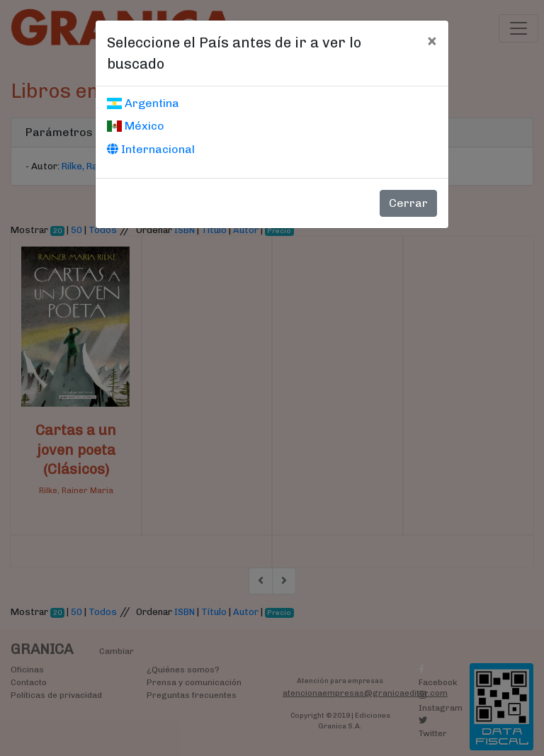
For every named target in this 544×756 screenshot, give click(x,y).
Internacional (151, 149)
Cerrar (408, 203)
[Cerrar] (432, 40)
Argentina (143, 103)
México (136, 126)
